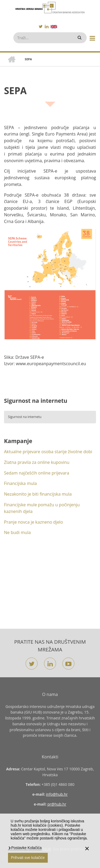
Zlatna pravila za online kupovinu (37, 462)
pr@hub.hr (57, 804)
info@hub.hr (57, 794)
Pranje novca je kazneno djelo (33, 522)
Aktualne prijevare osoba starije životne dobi (48, 452)
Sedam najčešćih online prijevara (37, 473)
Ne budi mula (17, 532)
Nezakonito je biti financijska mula (38, 494)
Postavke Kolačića (26, 848)
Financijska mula (20, 483)
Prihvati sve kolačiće (28, 858)
